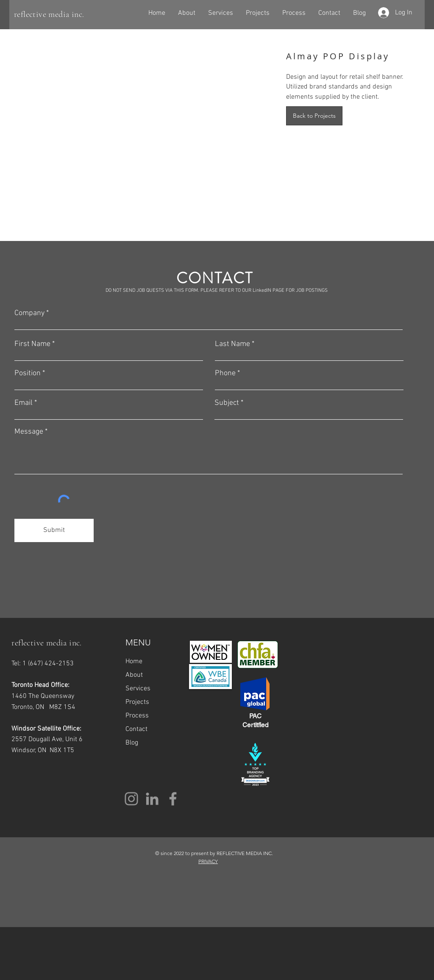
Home (134, 662)
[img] (147, 88)
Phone (225, 374)
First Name (32, 344)
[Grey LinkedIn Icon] (152, 799)
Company (29, 313)
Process (137, 716)
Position (28, 374)
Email (24, 403)
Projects (137, 702)
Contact (136, 729)
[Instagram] (131, 799)
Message (29, 432)
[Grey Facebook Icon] (173, 799)
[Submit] (54, 530)
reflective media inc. (49, 14)
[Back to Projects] (314, 116)
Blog (132, 743)
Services (138, 689)
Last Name (232, 344)
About (134, 675)
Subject (227, 403)
